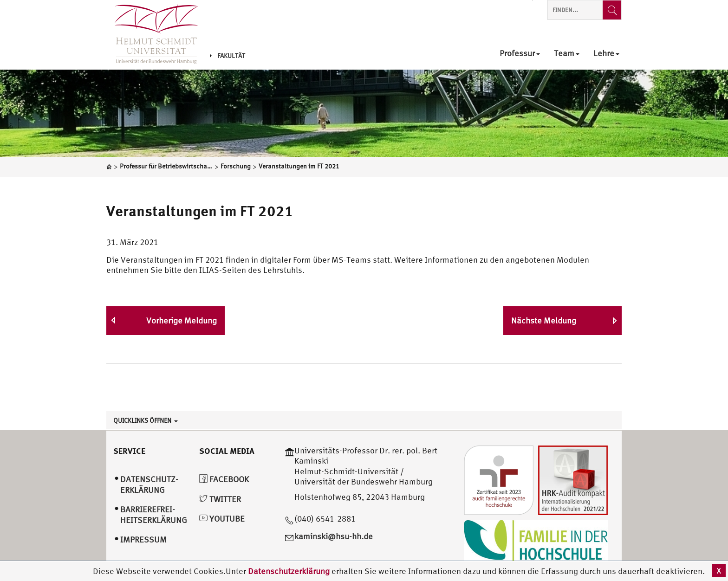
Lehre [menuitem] (606, 54)
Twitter (220, 499)
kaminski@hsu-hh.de (334, 536)
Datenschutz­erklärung (149, 484)
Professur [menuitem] (520, 54)
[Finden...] (612, 10)
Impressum (143, 539)
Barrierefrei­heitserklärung (154, 515)
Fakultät (227, 56)
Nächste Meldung (544, 320)
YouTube (222, 519)
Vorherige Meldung (182, 320)
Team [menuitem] (567, 54)
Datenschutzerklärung (289, 571)
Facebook (224, 479)
